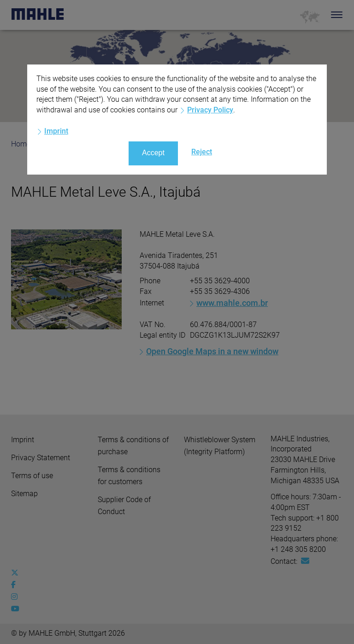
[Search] (323, 15)
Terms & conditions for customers (129, 476)
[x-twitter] (17, 573)
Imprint (23, 440)
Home (21, 144)
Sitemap (24, 494)
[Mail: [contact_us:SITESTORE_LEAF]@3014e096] (305, 561)
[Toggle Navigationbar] (337, 15)
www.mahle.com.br (232, 303)
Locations (115, 144)
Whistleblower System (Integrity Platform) (220, 446)
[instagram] (17, 597)
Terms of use (32, 476)
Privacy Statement (41, 458)
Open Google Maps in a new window (212, 351)
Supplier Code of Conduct (124, 506)
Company (65, 144)
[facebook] (17, 585)
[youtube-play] (17, 609)
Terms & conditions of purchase (133, 446)
